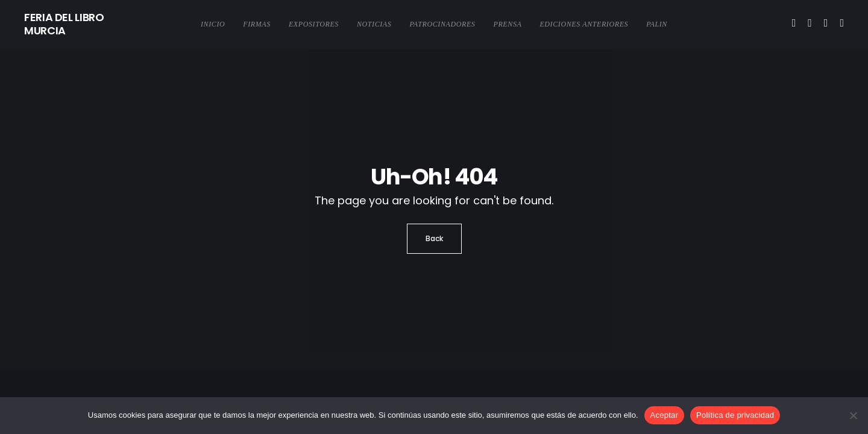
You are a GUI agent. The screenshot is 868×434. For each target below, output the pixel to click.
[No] (853, 415)
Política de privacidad (735, 415)
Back (434, 238)
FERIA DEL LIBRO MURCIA (64, 24)
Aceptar (665, 415)
